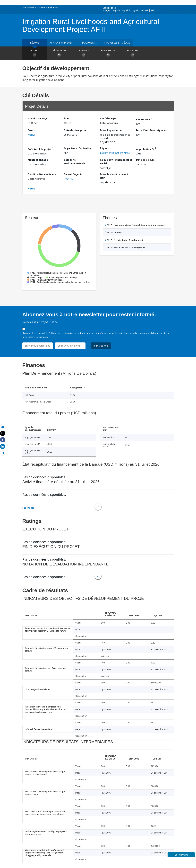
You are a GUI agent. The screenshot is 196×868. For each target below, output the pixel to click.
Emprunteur (144, 119)
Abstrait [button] (35, 54)
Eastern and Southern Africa (115, 153)
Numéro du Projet (38, 118)
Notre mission (30, 7)
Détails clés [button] (59, 54)
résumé (35, 43)
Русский (144, 10)
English (116, 10)
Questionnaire (181, 855)
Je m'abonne (101, 346)
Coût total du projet (41, 149)
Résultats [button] (133, 54)
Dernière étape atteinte (42, 174)
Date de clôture (145, 160)
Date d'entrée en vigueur (151, 130)
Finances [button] (84, 54)
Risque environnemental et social (116, 162)
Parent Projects (73, 174)
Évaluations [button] (108, 54)
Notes (31, 189)
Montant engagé (38, 160)
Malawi (32, 135)
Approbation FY (146, 149)
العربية (135, 10)
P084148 (69, 179)
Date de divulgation (76, 130)
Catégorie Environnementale (75, 162)
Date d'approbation (112, 130)
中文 (153, 10)
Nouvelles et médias (117, 43)
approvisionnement (62, 43)
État (66, 118)
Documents (89, 43)
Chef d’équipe (108, 118)
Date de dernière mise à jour (114, 176)
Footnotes (28, 508)
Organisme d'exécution (78, 148)
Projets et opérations (49, 7)
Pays (31, 130)
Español (126, 10)
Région (104, 148)
